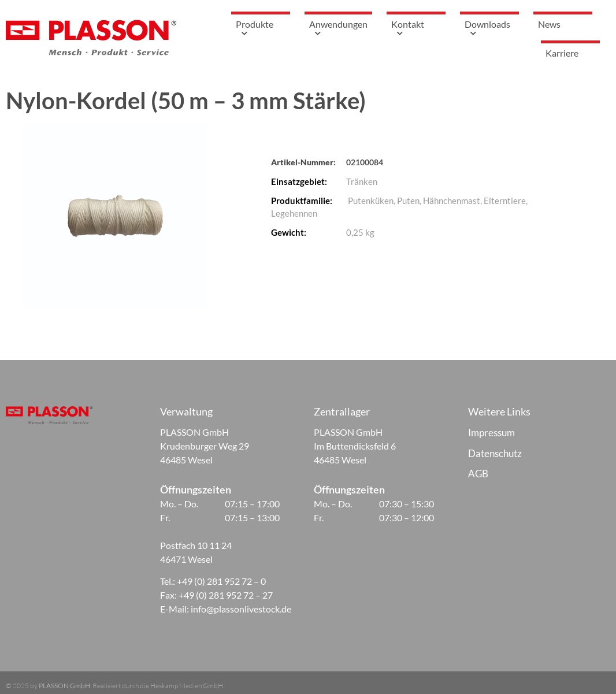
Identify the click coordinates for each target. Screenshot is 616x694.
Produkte (269, 29)
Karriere (570, 53)
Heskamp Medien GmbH (187, 686)
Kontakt (425, 29)
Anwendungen (347, 29)
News (558, 24)
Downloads (498, 29)
